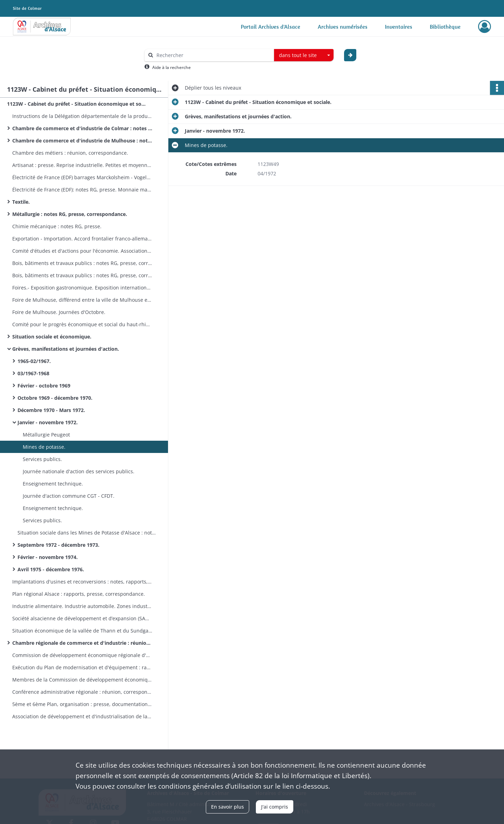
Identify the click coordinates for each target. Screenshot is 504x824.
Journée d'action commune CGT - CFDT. (69, 496)
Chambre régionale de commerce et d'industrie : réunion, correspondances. (82, 643)
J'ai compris (275, 807)
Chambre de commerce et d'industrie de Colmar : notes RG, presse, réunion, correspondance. (82, 128)
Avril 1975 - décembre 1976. (51, 569)
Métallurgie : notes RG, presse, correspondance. (70, 214)
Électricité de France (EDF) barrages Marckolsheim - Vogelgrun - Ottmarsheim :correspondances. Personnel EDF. (82, 177)
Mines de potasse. (44, 447)
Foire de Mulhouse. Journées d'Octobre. (59, 312)
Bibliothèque (445, 27)
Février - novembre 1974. (48, 557)
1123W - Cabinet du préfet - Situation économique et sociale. (77, 104)
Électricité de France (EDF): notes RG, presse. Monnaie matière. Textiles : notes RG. (82, 190)
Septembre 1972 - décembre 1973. (58, 545)
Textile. (21, 202)
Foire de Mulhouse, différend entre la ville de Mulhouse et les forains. (82, 300)
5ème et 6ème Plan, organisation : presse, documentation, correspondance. (82, 704)
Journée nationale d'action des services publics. (79, 471)
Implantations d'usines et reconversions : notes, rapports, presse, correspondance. (82, 582)
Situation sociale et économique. (52, 337)
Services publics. (42, 459)
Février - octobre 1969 (44, 386)
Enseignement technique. (53, 484)
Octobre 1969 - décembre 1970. (55, 398)
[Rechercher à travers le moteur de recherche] (213, 55)
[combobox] (304, 55)
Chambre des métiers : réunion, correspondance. (70, 153)
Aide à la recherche (171, 67)
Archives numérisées (343, 27)
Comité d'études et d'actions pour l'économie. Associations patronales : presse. (82, 251)
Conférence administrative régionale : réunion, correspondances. (82, 692)
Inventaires (399, 27)
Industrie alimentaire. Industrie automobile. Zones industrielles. (82, 606)
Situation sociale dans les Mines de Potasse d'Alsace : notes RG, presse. (87, 533)
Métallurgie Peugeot (46, 435)
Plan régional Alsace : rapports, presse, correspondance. (79, 594)
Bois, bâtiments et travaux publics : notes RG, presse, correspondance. (82, 263)
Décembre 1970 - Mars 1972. (51, 410)
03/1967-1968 (33, 373)
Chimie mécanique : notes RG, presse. (57, 226)
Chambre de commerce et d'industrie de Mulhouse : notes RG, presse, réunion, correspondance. (82, 141)
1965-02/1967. (34, 361)
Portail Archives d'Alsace (271, 27)
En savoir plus (227, 807)
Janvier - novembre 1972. (48, 422)
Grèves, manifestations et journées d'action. (66, 349)
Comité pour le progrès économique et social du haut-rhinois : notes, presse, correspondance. (82, 324)
